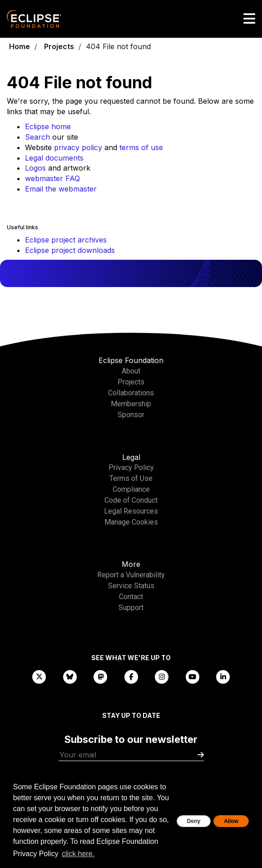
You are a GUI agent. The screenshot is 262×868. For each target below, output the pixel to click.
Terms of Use (131, 478)
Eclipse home (48, 126)
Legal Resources (131, 511)
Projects (59, 46)
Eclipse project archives (66, 240)
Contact (131, 597)
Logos (35, 168)
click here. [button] (78, 854)
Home (20, 46)
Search (37, 137)
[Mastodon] (100, 676)
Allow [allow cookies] (231, 821)
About (131, 371)
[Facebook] (131, 676)
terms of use (141, 147)
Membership (131, 404)
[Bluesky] (70, 676)
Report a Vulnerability (131, 575)
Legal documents (54, 158)
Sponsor (131, 415)
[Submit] (201, 755)
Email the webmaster (61, 189)
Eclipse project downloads (70, 250)
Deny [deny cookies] (194, 821)
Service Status (131, 586)
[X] (39, 676)
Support (131, 608)
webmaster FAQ (52, 178)
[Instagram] (162, 676)
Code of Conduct (131, 500)
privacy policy (78, 147)
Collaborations (131, 393)
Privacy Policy (131, 467)
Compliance (131, 489)
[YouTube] (193, 676)
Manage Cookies (131, 522)
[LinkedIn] (223, 676)
